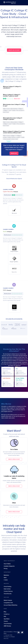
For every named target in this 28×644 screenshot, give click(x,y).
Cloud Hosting (7, 587)
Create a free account (14, 459)
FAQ (5, 616)
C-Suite (6, 580)
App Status (7, 619)
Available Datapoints (9, 566)
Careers (6, 621)
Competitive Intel (8, 603)
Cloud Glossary (8, 624)
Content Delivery (8, 591)
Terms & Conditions (8, 632)
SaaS (5, 232)
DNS (5, 290)
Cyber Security (8, 192)
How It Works (7, 564)
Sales (5, 578)
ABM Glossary (7, 626)
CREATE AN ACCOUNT (14, 50)
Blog (5, 612)
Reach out (14, 153)
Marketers (6, 575)
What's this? (17, 99)
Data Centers (7, 589)
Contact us (7, 614)
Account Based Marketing (10, 605)
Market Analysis (8, 600)
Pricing (6, 569)
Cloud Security (8, 594)
